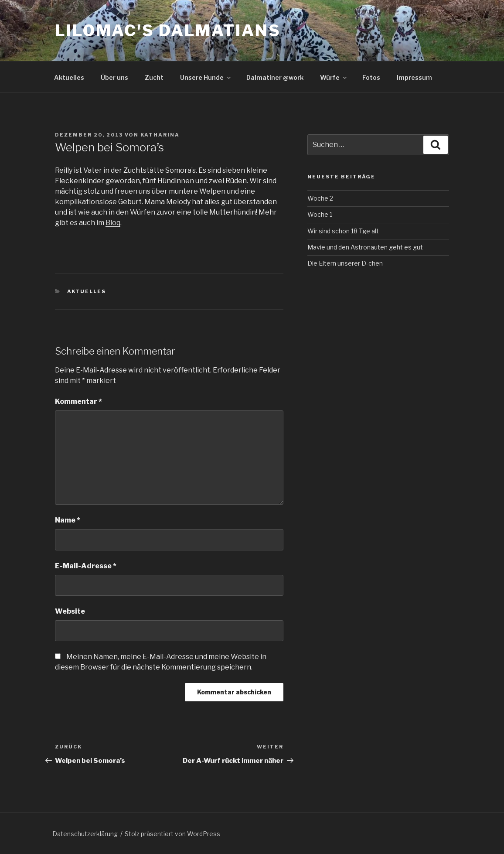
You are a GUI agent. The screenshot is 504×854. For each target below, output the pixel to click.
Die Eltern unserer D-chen (345, 263)
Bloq (113, 223)
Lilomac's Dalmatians (168, 31)
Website (70, 611)
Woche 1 (320, 214)
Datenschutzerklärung (85, 834)
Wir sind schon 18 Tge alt (343, 231)
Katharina (160, 135)
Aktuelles (69, 77)
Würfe (334, 77)
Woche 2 (320, 198)
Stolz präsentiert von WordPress (172, 834)
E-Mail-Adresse (86, 566)
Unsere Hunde (206, 77)
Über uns (114, 77)
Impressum (414, 77)
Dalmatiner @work (275, 77)
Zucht (154, 77)
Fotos (371, 77)
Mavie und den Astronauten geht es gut (365, 247)
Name (68, 520)
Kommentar (78, 401)
